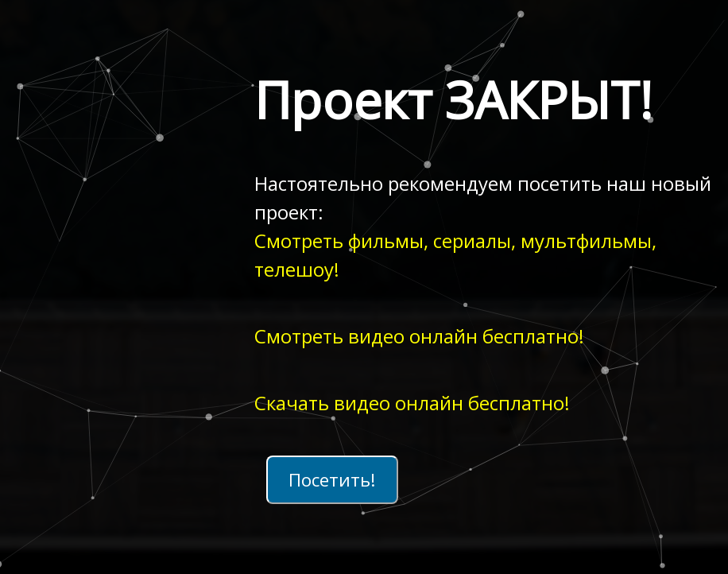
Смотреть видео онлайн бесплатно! (419, 336)
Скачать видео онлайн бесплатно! (412, 403)
